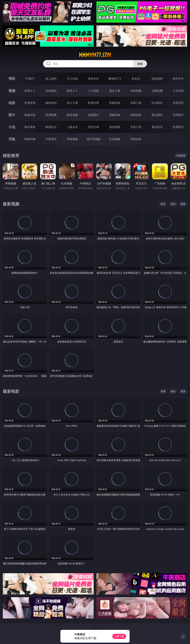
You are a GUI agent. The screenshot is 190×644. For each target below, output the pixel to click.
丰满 (163, 391)
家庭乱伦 (51, 127)
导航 (12, 139)
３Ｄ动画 (93, 91)
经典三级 (136, 103)
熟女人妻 (115, 91)
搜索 (140, 64)
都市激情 (30, 127)
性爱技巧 (178, 127)
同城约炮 (30, 139)
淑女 (173, 391)
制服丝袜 (115, 103)
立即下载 (119, 636)
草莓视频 (72, 139)
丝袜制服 (136, 91)
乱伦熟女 (157, 103)
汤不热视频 (93, 139)
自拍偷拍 (51, 91)
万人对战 (72, 79)
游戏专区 (93, 79)
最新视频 (11, 204)
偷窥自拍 (30, 115)
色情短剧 (136, 139)
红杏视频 (115, 139)
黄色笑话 (157, 127)
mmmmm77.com (95, 55)
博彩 (12, 78)
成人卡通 (72, 103)
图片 (12, 115)
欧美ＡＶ (72, 91)
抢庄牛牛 (178, 79)
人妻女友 (72, 127)
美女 (163, 204)
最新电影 (11, 391)
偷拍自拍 (51, 103)
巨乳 (173, 204)
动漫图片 (93, 115)
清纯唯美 (136, 115)
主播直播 (157, 91)
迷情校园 (115, 127)
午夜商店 (51, 139)
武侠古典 (93, 127)
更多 (183, 204)
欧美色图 (72, 115)
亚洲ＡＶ (30, 91)
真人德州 (51, 79)
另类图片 (178, 115)
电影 (12, 103)
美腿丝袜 (115, 115)
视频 (12, 91)
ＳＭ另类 (178, 91)
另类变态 (178, 103)
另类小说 (136, 127)
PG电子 (30, 79)
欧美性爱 (93, 103)
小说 (12, 127)
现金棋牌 (157, 79)
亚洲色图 (51, 115)
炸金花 (136, 79)
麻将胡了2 (115, 79)
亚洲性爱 (30, 103)
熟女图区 (157, 115)
